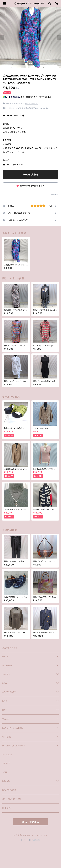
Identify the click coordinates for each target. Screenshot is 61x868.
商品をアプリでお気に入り (30, 186)
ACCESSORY (9, 692)
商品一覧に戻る (31, 822)
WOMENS (7, 666)
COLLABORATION (11, 799)
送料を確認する (31, 104)
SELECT (7, 763)
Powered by (31, 840)
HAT (5, 710)
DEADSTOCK (9, 790)
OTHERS (7, 737)
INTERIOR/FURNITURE (14, 746)
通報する (54, 195)
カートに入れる (30, 175)
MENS (5, 657)
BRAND (6, 781)
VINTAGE (7, 755)
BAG (5, 683)
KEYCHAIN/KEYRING (13, 728)
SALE (5, 772)
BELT (5, 701)
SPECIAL (7, 808)
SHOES (6, 674)
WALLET (7, 719)
